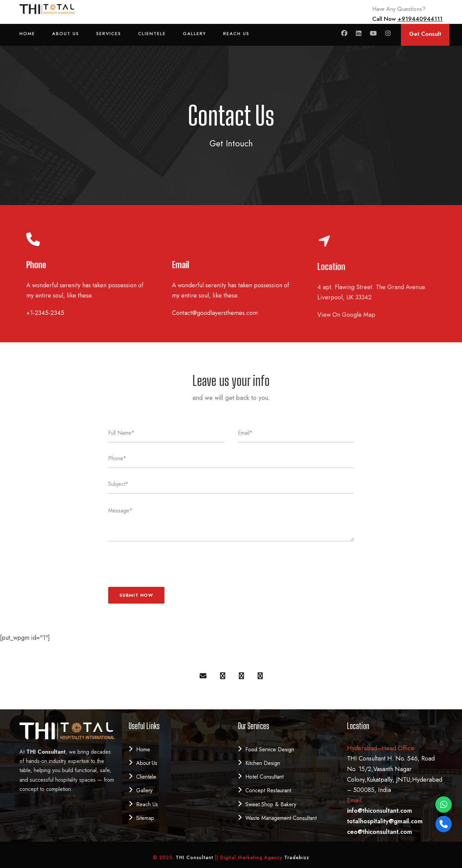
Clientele (152, 34)
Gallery (194, 34)
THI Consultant (195, 857)
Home (27, 34)
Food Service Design (270, 749)
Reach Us (236, 34)
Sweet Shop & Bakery (271, 804)
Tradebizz (297, 857)
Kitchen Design (263, 763)
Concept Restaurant (268, 790)
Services (109, 34)
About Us (66, 34)
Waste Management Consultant (281, 818)
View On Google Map (346, 325)
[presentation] (160, 562)
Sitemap (145, 818)
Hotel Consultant (264, 777)
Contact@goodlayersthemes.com (215, 313)
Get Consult (425, 34)
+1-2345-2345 (45, 313)
